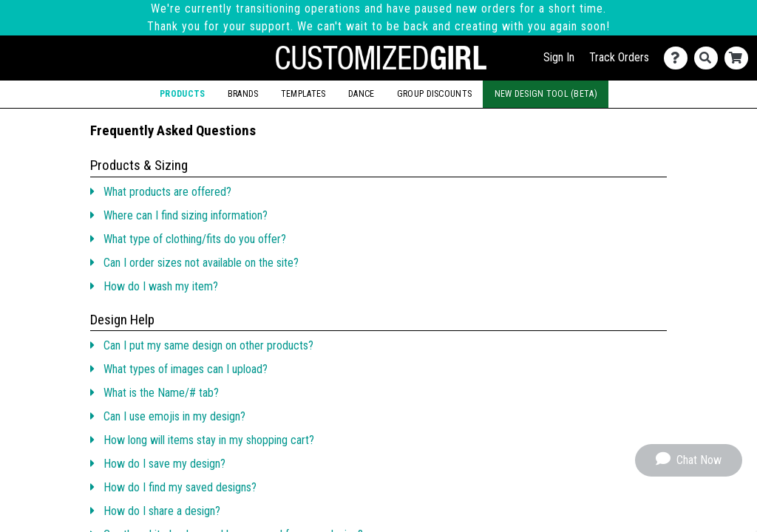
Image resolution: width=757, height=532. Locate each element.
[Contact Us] (679, 58)
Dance (361, 94)
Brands (243, 94)
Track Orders (619, 57)
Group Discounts (434, 94)
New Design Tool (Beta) (546, 94)
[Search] (709, 58)
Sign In (559, 57)
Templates (303, 94)
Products (182, 94)
